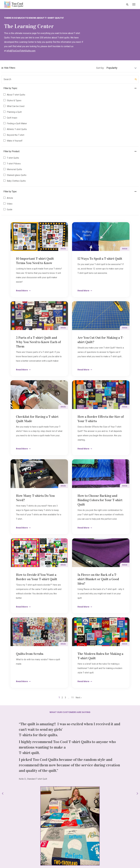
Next (98, 552)
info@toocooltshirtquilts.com (21, 784)
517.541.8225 (14, 776)
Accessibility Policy (70, 862)
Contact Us (54, 859)
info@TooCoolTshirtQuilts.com (21, 51)
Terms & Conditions (69, 859)
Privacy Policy (84, 859)
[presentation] (134, 5)
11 (92, 552)
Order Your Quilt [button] (70, 738)
